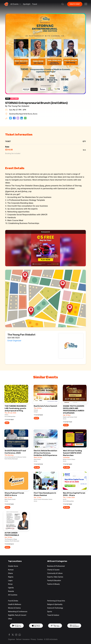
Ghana (10, 573)
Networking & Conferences (18, 612)
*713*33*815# (38, 464)
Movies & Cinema (14, 608)
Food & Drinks (13, 601)
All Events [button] (16, 4)
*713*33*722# (68, 422)
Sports (50, 612)
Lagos (10, 580)
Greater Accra (13, 566)
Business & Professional (56, 566)
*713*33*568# (68, 504)
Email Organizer (14, 341)
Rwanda (11, 591)
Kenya (10, 584)
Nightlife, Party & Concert (17, 615)
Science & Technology (55, 608)
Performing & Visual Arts (56, 601)
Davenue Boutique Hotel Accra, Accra (23, 114)
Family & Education (54, 580)
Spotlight (27, 4)
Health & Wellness (15, 604)
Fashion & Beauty (54, 584)
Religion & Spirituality (55, 604)
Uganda (11, 588)
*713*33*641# (9, 544)
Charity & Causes (53, 570)
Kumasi (11, 570)
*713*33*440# (68, 464)
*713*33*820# (38, 415)
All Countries (13, 595)
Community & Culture (55, 573)
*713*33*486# (9, 420)
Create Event (75, 4)
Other (10, 619)
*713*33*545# (9, 504)
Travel (35, 4)
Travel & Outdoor (53, 615)
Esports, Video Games (55, 577)
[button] (63, 4)
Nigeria (11, 577)
